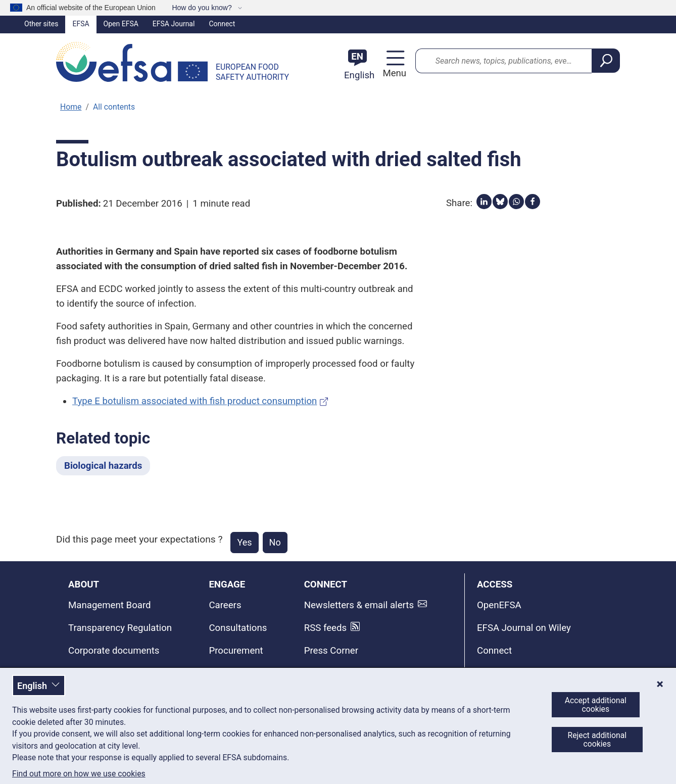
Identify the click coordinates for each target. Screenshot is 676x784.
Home (71, 107)
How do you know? (203, 8)
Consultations (238, 628)
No (275, 542)
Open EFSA (121, 24)
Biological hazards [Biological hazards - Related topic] (103, 466)
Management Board (110, 605)
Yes (244, 542)
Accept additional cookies (596, 705)
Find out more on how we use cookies (79, 774)
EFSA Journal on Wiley (524, 628)
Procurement (236, 651)
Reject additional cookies (597, 740)
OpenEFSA (499, 605)
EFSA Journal (174, 24)
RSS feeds (325, 628)
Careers (225, 605)
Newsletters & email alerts (359, 605)
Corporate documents (114, 651)
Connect (222, 24)
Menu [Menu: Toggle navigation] (393, 73)
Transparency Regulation (120, 628)
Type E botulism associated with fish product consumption (195, 401)
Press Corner (331, 651)
